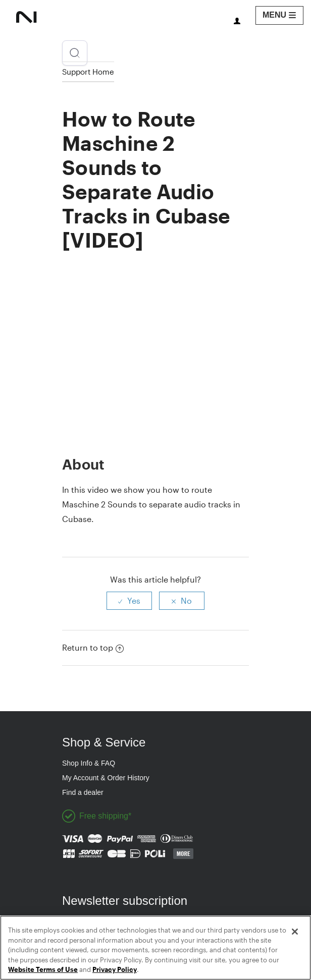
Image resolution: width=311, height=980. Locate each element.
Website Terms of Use (43, 969)
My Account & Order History (106, 778)
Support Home (88, 72)
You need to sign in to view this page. (237, 21)
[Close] (295, 932)
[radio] (129, 601)
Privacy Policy (115, 969)
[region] (155, 948)
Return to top (93, 647)
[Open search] (75, 53)
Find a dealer (83, 792)
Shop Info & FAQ (89, 763)
